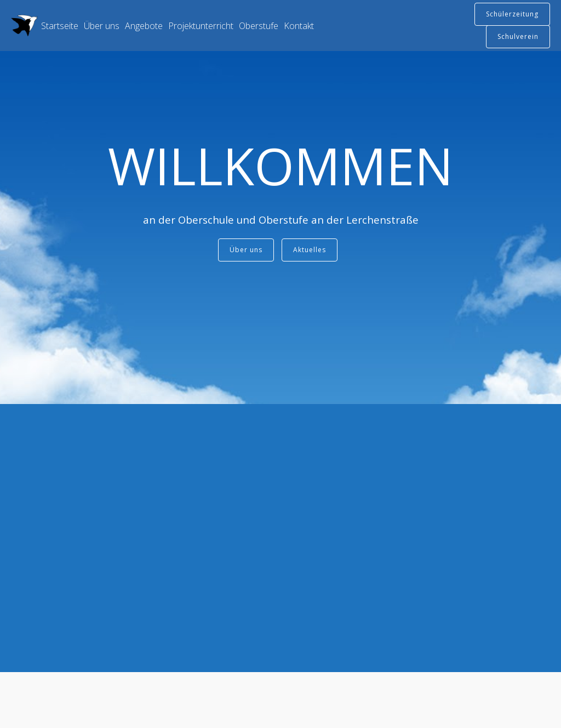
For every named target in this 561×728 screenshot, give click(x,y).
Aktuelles (310, 250)
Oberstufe (259, 26)
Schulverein (518, 36)
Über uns (102, 26)
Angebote (144, 26)
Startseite (60, 26)
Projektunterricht (201, 26)
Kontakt (299, 26)
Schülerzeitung (512, 14)
